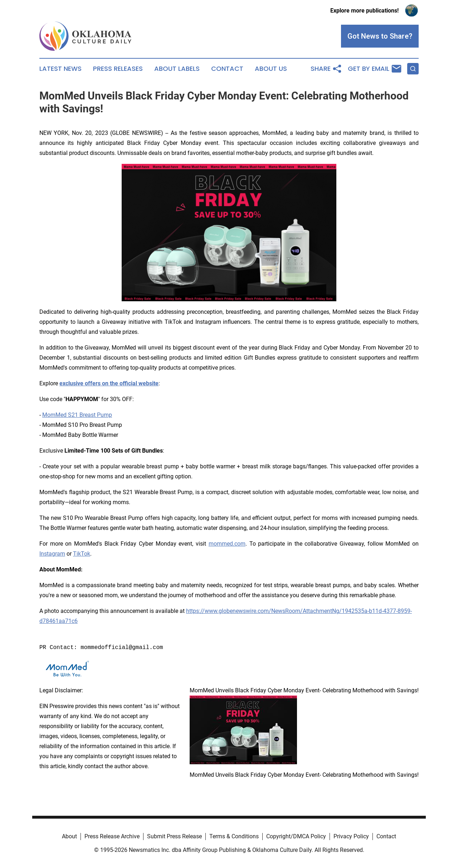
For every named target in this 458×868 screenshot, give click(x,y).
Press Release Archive (112, 836)
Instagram (52, 554)
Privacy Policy (351, 836)
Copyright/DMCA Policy (296, 836)
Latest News (60, 69)
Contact (227, 69)
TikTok (82, 554)
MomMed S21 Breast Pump (77, 415)
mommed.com (227, 544)
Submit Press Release (174, 836)
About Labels (177, 69)
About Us (271, 69)
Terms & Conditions (234, 836)
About (69, 836)
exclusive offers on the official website (109, 383)
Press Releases (118, 69)
